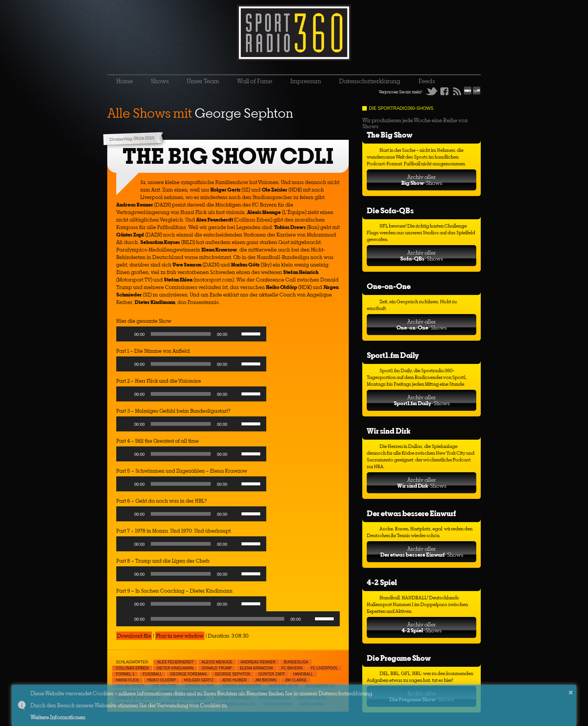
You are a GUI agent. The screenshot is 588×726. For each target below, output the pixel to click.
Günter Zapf (272, 674)
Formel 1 (125, 674)
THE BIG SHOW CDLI (228, 156)
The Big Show (390, 135)
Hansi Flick (127, 680)
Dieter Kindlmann (175, 668)
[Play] (126, 334)
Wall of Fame (255, 81)
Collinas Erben (132, 668)
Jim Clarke (296, 680)
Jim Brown (266, 680)
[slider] (181, 334)
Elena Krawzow (256, 668)
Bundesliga (296, 662)
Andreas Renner (258, 662)
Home (124, 81)
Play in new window (180, 636)
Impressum (306, 81)
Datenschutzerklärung (370, 81)
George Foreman (188, 674)
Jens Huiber (234, 680)
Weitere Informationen (58, 717)
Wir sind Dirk (388, 431)
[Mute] (235, 334)
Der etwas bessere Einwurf (411, 513)
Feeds (427, 81)
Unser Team (203, 81)
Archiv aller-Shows (422, 180)
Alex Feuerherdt (175, 662)
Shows (160, 81)
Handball (303, 674)
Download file (134, 636)
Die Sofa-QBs (390, 210)
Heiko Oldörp (162, 680)
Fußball (152, 674)
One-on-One (389, 286)
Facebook (444, 91)
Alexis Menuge (217, 662)
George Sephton (232, 674)
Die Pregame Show (399, 658)
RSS (457, 91)
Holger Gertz (199, 680)
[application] (191, 336)
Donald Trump (217, 668)
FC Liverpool (324, 668)
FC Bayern (292, 668)
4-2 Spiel (382, 582)
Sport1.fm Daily (393, 355)
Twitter (432, 91)
